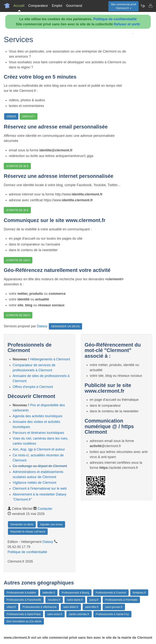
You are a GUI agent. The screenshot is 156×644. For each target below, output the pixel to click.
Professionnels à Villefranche (40, 607)
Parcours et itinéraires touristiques (38, 433)
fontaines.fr (139, 593)
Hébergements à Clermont (50, 359)
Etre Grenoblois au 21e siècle (24, 621)
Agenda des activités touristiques (38, 416)
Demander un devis (22, 524)
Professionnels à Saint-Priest (24, 614)
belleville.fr (49, 593)
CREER (11, 116)
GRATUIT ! (29, 116)
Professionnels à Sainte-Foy (112, 614)
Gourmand (74, 6)
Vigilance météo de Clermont (35, 483)
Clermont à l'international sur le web (40, 488)
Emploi (57, 6)
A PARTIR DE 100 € (18, 260)
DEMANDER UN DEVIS (65, 326)
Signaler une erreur (51, 524)
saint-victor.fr (55, 614)
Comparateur (38, 6)
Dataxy (42, 326)
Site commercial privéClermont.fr (123, 6)
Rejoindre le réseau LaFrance (28, 532)
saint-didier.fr (71, 607)
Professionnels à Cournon (111, 593)
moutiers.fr (54, 600)
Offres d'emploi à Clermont (33, 387)
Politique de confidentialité (115, 19)
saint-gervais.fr (114, 607)
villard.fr (11, 607)
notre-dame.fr (75, 600)
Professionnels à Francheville (24, 600)
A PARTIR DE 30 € (17, 166)
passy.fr (94, 600)
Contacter (45, 509)
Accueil (19, 6)
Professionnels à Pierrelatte (121, 600)
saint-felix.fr (92, 607)
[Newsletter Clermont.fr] (143, 6)
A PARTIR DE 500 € (18, 315)
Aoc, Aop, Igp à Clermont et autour (39, 449)
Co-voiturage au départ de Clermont (40, 466)
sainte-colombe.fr (79, 614)
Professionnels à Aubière (21, 593)
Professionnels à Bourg (75, 593)
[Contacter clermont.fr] (150, 6)
